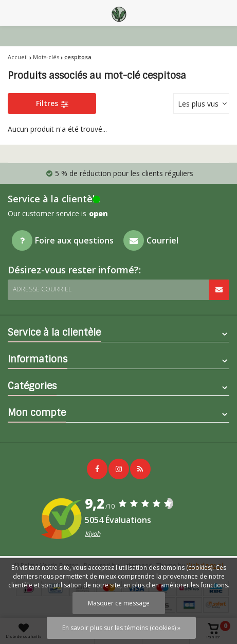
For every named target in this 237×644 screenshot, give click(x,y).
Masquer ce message (119, 603)
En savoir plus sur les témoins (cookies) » (121, 628)
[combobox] (201, 103)
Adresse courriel (42, 289)
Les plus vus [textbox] (198, 104)
